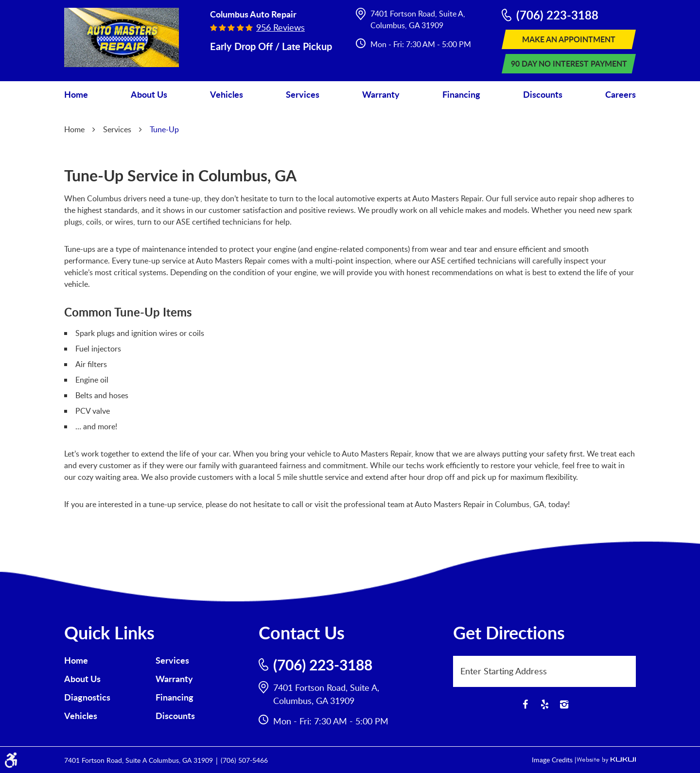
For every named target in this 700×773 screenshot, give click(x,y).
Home (76, 94)
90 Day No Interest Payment (569, 63)
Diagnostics (87, 697)
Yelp (544, 704)
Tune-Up (164, 129)
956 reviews (280, 27)
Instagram (564, 704)
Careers (621, 94)
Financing (461, 94)
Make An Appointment (569, 39)
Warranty (381, 94)
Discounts (543, 94)
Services (303, 94)
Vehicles (227, 94)
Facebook (525, 704)
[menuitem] (76, 95)
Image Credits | (554, 760)
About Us (149, 94)
